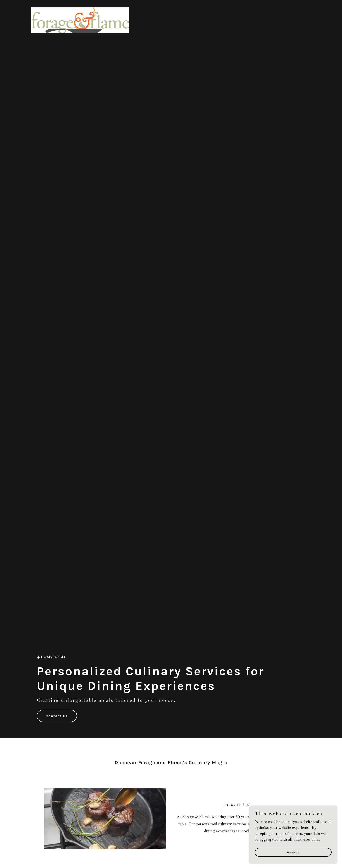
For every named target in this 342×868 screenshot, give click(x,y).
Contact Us (57, 716)
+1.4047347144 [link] (51, 657)
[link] (80, 5)
